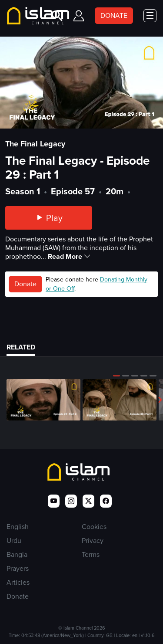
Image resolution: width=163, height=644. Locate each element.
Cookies (94, 527)
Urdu (14, 541)
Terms (91, 554)
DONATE (114, 15)
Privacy (93, 541)
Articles (18, 582)
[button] (116, 376)
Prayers (18, 568)
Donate (25, 284)
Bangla (17, 554)
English (18, 527)
